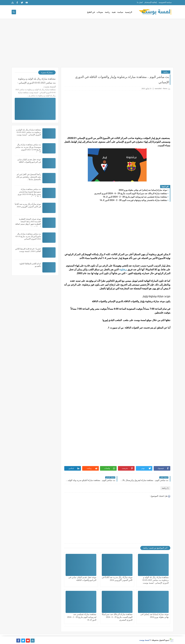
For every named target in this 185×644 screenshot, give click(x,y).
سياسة (120, 12)
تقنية (114, 12)
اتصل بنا (140, 2)
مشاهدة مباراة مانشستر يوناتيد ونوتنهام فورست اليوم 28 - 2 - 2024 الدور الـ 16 (133, 200)
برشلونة (123, 269)
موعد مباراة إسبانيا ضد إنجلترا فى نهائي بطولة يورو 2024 (143, 190)
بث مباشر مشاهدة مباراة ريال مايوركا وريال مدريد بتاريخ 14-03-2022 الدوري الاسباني (28, 236)
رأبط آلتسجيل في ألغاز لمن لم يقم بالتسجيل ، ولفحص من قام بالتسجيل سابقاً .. (29, 177)
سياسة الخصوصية (165, 2)
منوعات (100, 12)
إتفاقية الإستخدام (151, 2)
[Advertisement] (92, 44)
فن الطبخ (91, 12)
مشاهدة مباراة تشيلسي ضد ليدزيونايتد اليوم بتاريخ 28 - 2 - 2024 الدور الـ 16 (135, 197)
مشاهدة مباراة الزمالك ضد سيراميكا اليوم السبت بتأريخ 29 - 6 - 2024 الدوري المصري (131, 193)
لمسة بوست (144, 640)
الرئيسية (129, 12)
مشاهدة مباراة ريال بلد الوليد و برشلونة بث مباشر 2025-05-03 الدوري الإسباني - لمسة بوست (156, 580)
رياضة (107, 12)
